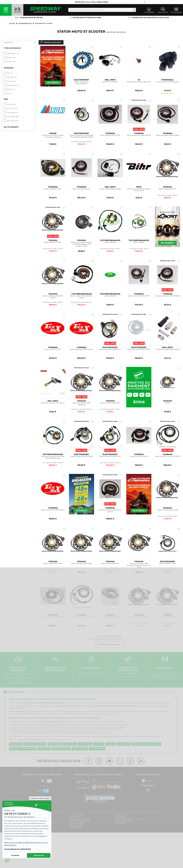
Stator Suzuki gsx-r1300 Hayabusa (82, 404)
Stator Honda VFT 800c (53, 243)
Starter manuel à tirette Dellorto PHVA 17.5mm (139, 190)
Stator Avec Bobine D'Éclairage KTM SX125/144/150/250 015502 (82, 137)
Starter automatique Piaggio (110, 189)
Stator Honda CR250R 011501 (110, 457)
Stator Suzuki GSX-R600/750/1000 (82, 83)
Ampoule (99, 745)
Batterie (110, 745)
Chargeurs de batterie (36, 745)
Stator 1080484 (110, 296)
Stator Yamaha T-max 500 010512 (82, 618)
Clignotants (124, 745)
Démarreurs (55, 745)
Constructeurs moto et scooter (128, 819)
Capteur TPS (44, 749)
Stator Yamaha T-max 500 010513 (168, 457)
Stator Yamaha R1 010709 (110, 136)
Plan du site (120, 817)
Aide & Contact (122, 815)
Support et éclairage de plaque (146, 745)
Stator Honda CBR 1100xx (53, 564)
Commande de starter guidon (167, 82)
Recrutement (121, 824)
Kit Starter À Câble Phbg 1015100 (168, 350)
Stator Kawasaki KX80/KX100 (110, 350)
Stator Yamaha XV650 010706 (53, 618)
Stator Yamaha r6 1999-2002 (139, 618)
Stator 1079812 (139, 243)
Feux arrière (70, 745)
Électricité (39, 23)
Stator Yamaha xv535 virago (81, 564)
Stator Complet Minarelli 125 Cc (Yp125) (82, 297)
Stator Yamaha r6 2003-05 (110, 403)
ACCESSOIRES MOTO (25, 23)
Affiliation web (75, 826)
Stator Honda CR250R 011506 (81, 457)
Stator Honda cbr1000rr (168, 189)
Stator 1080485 (110, 243)
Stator (168, 403)
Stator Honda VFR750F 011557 (139, 350)
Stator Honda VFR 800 (167, 618)
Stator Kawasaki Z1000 (53, 189)
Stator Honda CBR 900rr (110, 564)
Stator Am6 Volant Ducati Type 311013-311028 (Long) (53, 458)
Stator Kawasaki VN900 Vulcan (81, 350)
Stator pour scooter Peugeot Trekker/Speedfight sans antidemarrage (81, 245)
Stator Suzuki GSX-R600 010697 (139, 136)
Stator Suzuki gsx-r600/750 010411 (53, 297)
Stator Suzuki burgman (81, 189)
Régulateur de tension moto (23, 749)
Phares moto (16, 745)
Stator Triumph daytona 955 (167, 510)
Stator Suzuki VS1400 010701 (139, 296)
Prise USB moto (80, 749)
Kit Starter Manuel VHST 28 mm (53, 403)
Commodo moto (97, 749)
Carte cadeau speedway (79, 821)
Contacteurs (85, 745)
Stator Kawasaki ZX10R (167, 564)
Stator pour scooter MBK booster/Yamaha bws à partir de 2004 (139, 566)
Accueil (12, 23)
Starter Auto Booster (110, 82)
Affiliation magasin (77, 824)
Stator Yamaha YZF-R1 (53, 350)
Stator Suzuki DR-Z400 (139, 457)
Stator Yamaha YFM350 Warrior (53, 510)
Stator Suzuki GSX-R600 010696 (168, 296)
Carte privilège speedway (80, 819)
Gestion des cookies (124, 821)
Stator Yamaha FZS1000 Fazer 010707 (110, 511)
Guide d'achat (75, 817)
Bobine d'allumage (61, 749)
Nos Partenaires (76, 828)
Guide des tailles (76, 815)
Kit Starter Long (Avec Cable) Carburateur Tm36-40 (53, 137)
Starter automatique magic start (139, 82)
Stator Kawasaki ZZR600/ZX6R (167, 136)
